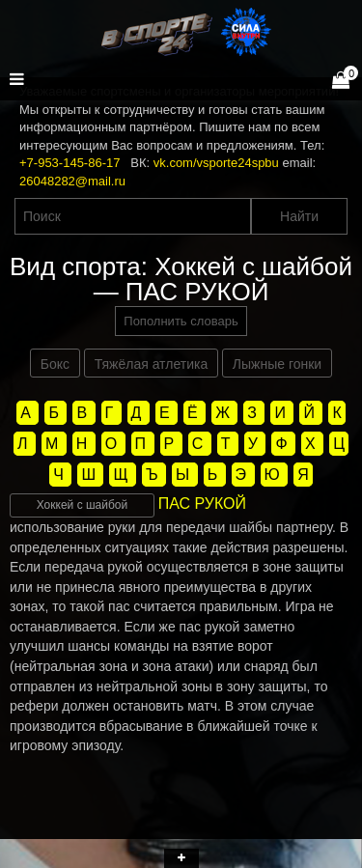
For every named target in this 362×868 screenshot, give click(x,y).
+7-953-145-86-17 (70, 163)
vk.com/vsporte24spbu (216, 163)
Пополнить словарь (181, 321)
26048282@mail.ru (72, 181)
